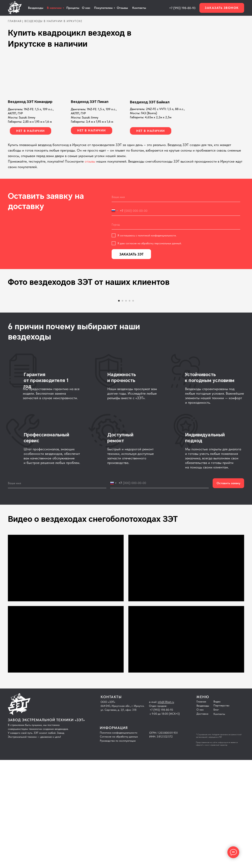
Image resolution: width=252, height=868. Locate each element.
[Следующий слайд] (220, 349)
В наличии (54, 8)
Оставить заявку (228, 591)
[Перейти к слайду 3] (126, 409)
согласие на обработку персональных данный (153, 243)
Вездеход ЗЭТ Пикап (90, 102)
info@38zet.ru (166, 810)
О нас (86, 8)
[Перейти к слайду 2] (122, 409)
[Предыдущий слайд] (31, 349)
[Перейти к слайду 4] (130, 409)
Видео (217, 810)
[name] (176, 197)
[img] (157, 77)
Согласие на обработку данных (119, 845)
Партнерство (221, 813)
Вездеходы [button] (36, 8)
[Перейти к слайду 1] (119, 409)
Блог (216, 818)
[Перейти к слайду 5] (133, 409)
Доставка (202, 822)
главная (15, 21)
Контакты (139, 8)
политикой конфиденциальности (157, 235)
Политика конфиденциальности (119, 841)
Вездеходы (203, 814)
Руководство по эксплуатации (118, 849)
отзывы (90, 161)
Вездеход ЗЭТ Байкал (150, 102)
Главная (201, 810)
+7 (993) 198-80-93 (182, 8)
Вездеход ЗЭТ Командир (30, 102)
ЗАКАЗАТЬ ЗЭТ (131, 254)
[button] (222, 8)
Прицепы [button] (73, 8)
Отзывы (122, 8)
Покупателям (103, 8)
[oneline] (176, 225)
